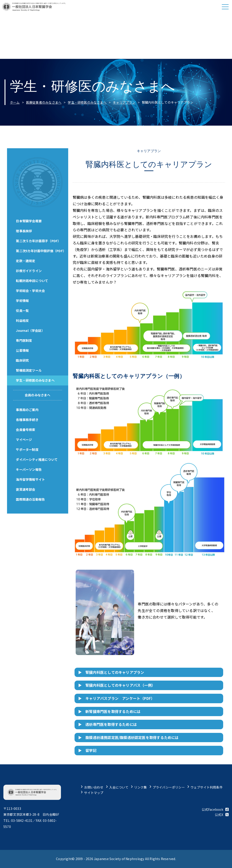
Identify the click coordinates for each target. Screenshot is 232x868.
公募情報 (23, 350)
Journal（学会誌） (30, 330)
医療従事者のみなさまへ (44, 102)
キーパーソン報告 (29, 469)
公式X (222, 815)
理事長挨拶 (24, 231)
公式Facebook (215, 809)
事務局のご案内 (27, 410)
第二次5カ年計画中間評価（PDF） (41, 251)
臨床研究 (23, 360)
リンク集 (141, 787)
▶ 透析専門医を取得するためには (108, 724)
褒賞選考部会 (26, 489)
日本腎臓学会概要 (29, 221)
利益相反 (23, 320)
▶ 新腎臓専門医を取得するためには (109, 711)
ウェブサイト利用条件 (207, 787)
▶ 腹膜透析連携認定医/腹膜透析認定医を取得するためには (128, 737)
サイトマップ (94, 793)
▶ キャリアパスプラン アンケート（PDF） (116, 698)
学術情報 (23, 301)
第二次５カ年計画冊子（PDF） (39, 241)
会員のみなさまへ (38, 395)
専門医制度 (24, 340)
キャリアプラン (124, 102)
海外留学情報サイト (31, 479)
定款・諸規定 (26, 261)
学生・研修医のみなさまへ (87, 102)
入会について (119, 787)
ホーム (15, 102)
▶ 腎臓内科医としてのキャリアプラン (111, 672)
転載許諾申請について (32, 281)
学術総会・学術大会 (31, 291)
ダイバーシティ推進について (37, 459)
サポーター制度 (27, 450)
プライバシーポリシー (169, 787)
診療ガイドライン (29, 271)
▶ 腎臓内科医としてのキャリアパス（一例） (117, 685)
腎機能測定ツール (29, 370)
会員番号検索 (26, 430)
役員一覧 (23, 311)
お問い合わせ (94, 787)
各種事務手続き (27, 420)
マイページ (24, 440)
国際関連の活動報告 (31, 499)
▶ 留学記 (87, 750)
